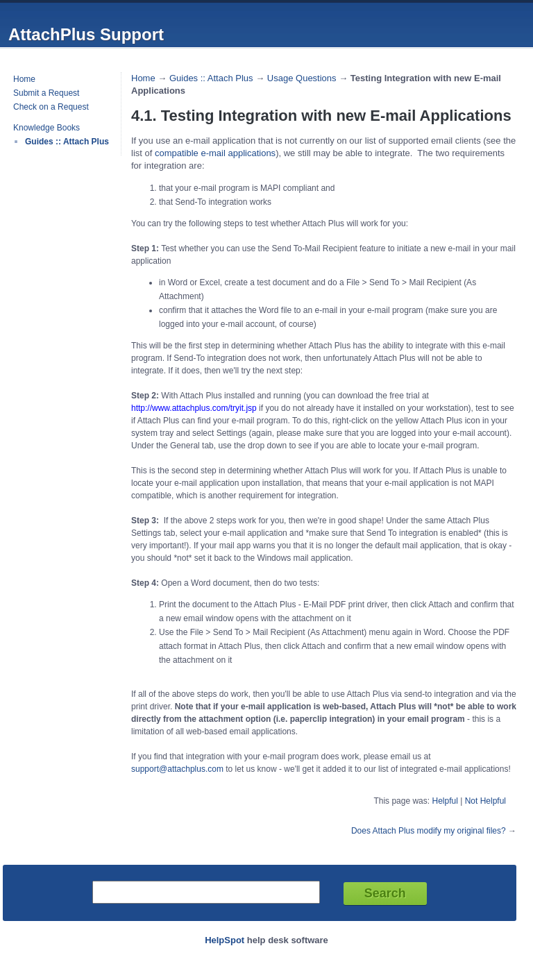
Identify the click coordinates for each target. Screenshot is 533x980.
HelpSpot (225, 940)
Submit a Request (46, 93)
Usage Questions (302, 78)
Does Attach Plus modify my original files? (429, 831)
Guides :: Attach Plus (67, 142)
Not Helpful (485, 801)
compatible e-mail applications (215, 153)
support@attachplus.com (177, 769)
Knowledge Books (46, 128)
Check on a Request (51, 107)
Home (24, 79)
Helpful (445, 801)
